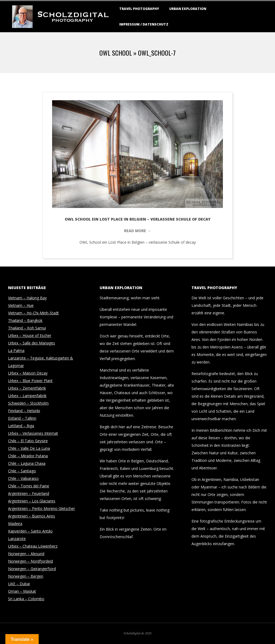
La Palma (16, 350)
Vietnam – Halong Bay (27, 298)
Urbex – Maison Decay (28, 373)
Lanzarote (17, 539)
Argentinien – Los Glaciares (32, 501)
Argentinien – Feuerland (29, 493)
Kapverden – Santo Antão (30, 531)
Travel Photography (139, 9)
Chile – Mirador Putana (28, 456)
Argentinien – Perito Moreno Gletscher (41, 508)
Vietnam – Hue (21, 305)
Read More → (137, 231)
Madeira (15, 524)
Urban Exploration (188, 9)
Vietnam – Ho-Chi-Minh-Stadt (33, 313)
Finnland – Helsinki (24, 411)
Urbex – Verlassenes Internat (33, 433)
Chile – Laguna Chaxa (27, 463)
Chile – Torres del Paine (29, 486)
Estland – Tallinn (22, 418)
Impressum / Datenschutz (144, 24)
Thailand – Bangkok (25, 320)
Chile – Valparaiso (23, 478)
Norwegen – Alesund (26, 554)
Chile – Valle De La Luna (29, 448)
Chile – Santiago (22, 471)
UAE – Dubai (19, 584)
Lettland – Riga (21, 426)
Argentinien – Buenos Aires (32, 516)
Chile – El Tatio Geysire (28, 441)
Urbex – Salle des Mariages (32, 343)
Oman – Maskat (22, 591)
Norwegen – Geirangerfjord (32, 569)
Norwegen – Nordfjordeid (30, 561)
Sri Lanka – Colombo (26, 599)
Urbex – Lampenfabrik (27, 396)
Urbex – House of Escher (30, 335)
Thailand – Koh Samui (27, 328)
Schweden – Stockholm (28, 403)
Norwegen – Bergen (26, 576)
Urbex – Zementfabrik (27, 388)
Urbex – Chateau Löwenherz (33, 546)
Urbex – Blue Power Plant (30, 381)
